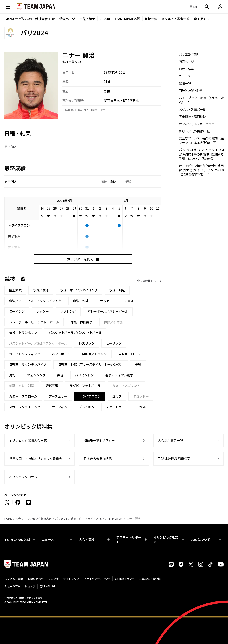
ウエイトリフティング (25, 354)
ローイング (17, 311)
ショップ (30, 586)
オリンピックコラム (23, 477)
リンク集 (53, 579)
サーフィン (60, 407)
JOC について (206, 539)
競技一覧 (151, 19)
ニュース (185, 76)
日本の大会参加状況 (98, 459)
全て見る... (202, 19)
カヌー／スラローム (23, 396)
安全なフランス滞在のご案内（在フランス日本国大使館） (201, 140)
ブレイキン (87, 407)
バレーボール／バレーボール (108, 311)
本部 (142, 407)
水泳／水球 (81, 301)
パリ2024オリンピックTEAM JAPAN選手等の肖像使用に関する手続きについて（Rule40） (201, 154)
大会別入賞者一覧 (171, 440)
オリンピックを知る (169, 539)
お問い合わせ (36, 579)
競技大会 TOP (45, 19)
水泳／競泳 (41, 290)
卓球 (138, 364)
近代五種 (52, 386)
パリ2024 (61, 519)
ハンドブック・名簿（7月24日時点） (201, 100)
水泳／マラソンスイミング (79, 290)
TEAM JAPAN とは (20, 539)
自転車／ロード (129, 354)
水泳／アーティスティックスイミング (35, 301)
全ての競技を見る (148, 281)
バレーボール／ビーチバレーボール (34, 322)
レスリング (87, 343)
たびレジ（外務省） (192, 131)
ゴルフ (117, 396)
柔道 (60, 375)
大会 (18, 519)
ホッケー (43, 311)
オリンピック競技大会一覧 (28, 440)
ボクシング (68, 311)
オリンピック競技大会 (38, 519)
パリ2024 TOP (188, 54)
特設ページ (67, 19)
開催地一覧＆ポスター (99, 440)
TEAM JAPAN (115, 519)
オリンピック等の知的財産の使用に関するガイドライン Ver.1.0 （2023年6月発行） (201, 170)
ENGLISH (49, 586)
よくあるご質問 (14, 579)
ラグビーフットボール (85, 386)
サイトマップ (71, 579)
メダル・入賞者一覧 (175, 19)
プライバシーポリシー (97, 579)
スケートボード (117, 407)
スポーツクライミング (25, 407)
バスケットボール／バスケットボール (75, 332)
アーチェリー (58, 396)
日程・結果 (87, 19)
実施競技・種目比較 (192, 117)
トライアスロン (94, 519)
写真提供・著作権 (150, 579)
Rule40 (105, 19)
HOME (8, 519)
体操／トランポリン (23, 332)
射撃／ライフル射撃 (119, 375)
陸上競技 (15, 290)
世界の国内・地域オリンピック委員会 (36, 459)
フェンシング (36, 375)
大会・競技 (94, 539)
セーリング (114, 343)
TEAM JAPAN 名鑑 (127, 19)
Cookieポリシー (125, 579)
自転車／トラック (94, 354)
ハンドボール (61, 354)
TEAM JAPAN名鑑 (191, 91)
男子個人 (11, 147)
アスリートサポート (131, 539)
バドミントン (84, 375)
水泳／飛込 (117, 290)
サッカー (106, 301)
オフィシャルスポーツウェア (198, 124)
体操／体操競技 (81, 322)
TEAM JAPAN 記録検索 (174, 459)
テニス (129, 301)
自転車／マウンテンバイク (28, 364)
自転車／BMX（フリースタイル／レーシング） (91, 364)
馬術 (12, 375)
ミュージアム (12, 586)
